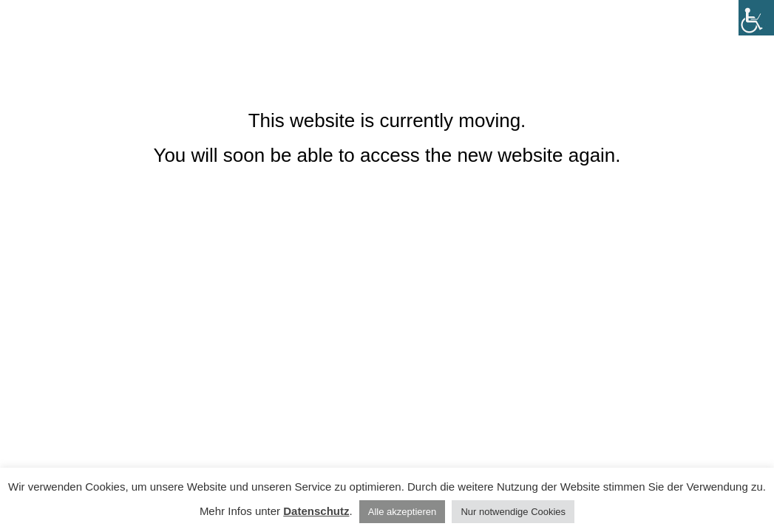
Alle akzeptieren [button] (403, 512)
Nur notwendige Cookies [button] (513, 512)
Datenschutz (316, 511)
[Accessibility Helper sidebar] (756, 18)
